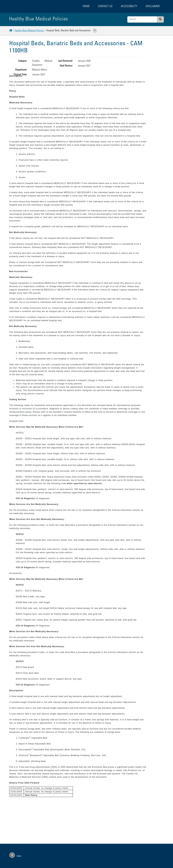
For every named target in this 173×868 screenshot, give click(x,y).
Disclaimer (153, 6)
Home (86, 6)
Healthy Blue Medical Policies (29, 31)
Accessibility (129, 6)
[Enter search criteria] (142, 19)
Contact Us (105, 6)
